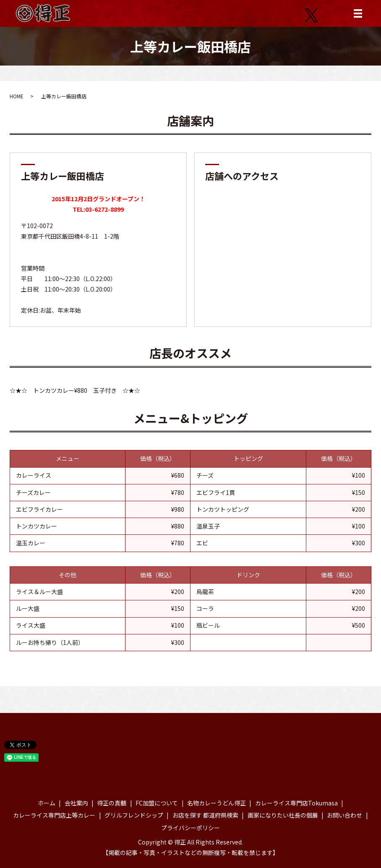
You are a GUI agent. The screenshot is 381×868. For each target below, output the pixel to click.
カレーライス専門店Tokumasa (296, 803)
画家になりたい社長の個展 (283, 815)
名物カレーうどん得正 (217, 803)
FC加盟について (157, 803)
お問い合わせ (344, 815)
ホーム (47, 803)
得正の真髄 (112, 803)
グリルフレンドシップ (134, 815)
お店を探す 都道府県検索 (205, 815)
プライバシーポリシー (190, 828)
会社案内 (76, 803)
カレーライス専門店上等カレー (54, 815)
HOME (17, 96)
